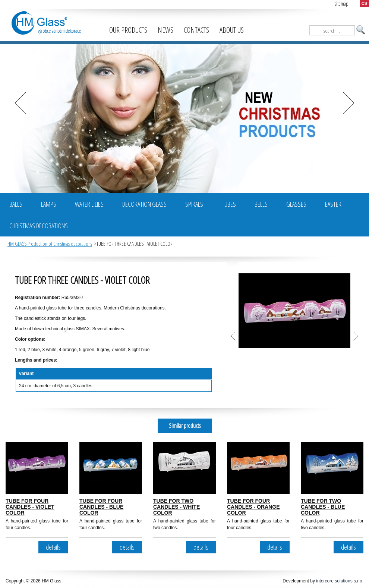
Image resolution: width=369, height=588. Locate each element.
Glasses (296, 204)
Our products (128, 30)
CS (364, 3)
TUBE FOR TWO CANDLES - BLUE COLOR (323, 507)
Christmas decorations (39, 226)
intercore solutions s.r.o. (340, 581)
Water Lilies (89, 204)
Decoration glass (144, 204)
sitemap (342, 4)
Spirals (194, 204)
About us (232, 30)
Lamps (49, 204)
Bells (261, 204)
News (165, 30)
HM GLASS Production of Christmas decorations (50, 244)
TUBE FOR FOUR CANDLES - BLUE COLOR (101, 507)
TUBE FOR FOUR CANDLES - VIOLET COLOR (30, 507)
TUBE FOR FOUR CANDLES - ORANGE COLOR (253, 507)
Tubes (229, 204)
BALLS (16, 204)
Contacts (196, 30)
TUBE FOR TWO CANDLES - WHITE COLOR (176, 507)
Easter (333, 204)
